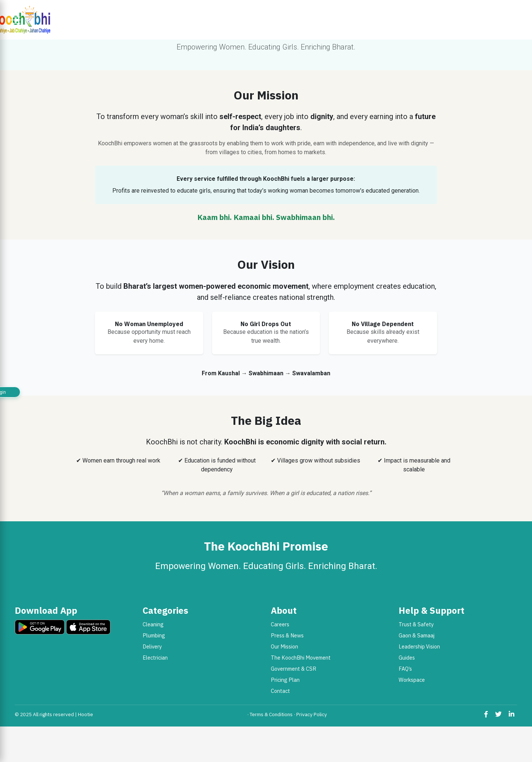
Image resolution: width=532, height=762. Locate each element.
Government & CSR (294, 669)
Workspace (412, 680)
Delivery (152, 646)
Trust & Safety (416, 624)
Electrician (155, 658)
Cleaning (153, 624)
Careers (280, 624)
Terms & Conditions (271, 714)
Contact (280, 691)
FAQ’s (405, 669)
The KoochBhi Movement (301, 658)
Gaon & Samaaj (417, 635)
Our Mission (284, 646)
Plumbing (154, 635)
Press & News (287, 635)
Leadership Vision (419, 646)
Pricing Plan (285, 680)
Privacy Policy (312, 714)
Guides (407, 658)
